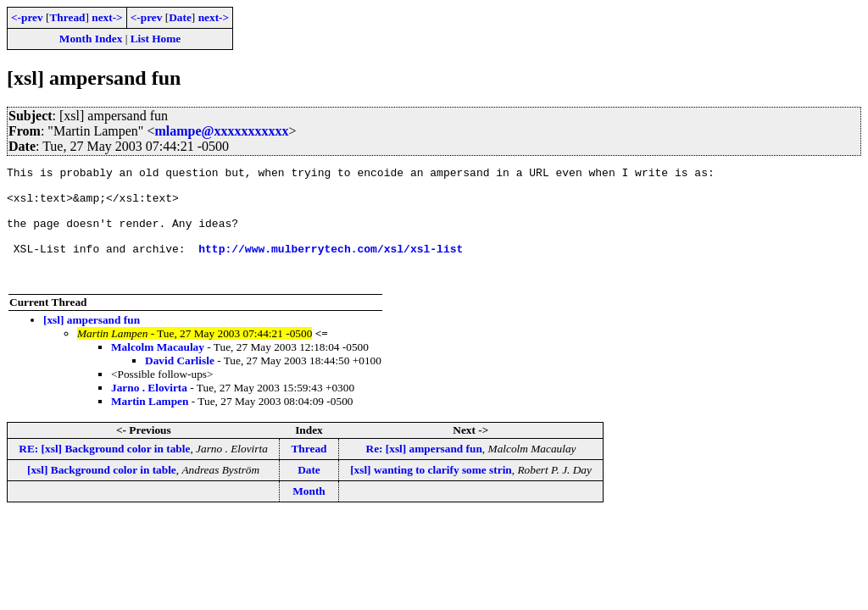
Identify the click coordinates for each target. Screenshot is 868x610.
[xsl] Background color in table (102, 493)
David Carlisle (180, 383)
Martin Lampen (150, 424)
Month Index (91, 39)
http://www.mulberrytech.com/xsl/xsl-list (331, 266)
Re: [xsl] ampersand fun (424, 471)
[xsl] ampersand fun (92, 343)
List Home (156, 39)
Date (180, 17)
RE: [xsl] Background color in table (104, 471)
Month (309, 514)
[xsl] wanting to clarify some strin (431, 493)
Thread (67, 17)
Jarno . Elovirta (149, 410)
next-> (107, 17)
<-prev (27, 17)
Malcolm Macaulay (158, 370)
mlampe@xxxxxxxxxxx (221, 131)
